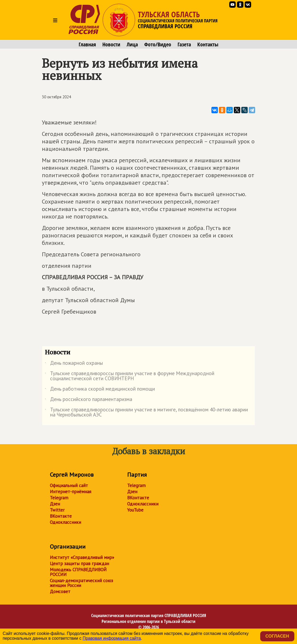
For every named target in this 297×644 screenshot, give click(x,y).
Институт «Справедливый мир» (82, 557)
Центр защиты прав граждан (79, 564)
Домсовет (60, 592)
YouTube (135, 510)
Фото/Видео (158, 44)
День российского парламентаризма (89, 400)
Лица (132, 44)
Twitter (57, 510)
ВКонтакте (61, 516)
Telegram (59, 498)
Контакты (208, 44)
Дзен (55, 504)
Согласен (277, 636)
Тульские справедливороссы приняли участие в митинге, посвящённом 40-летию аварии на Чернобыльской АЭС (146, 412)
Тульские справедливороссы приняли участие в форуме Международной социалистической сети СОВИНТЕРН (130, 376)
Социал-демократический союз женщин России (81, 583)
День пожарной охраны (74, 364)
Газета (184, 44)
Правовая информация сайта (112, 638)
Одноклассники (65, 522)
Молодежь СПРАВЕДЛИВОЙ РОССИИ (78, 572)
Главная (87, 44)
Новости (111, 44)
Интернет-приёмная (71, 492)
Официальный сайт (69, 485)
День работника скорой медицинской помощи (100, 390)
